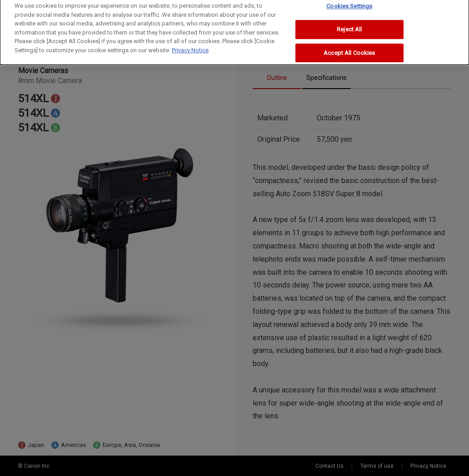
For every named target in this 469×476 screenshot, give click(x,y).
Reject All (349, 24)
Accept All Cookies (349, 48)
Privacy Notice (190, 45)
